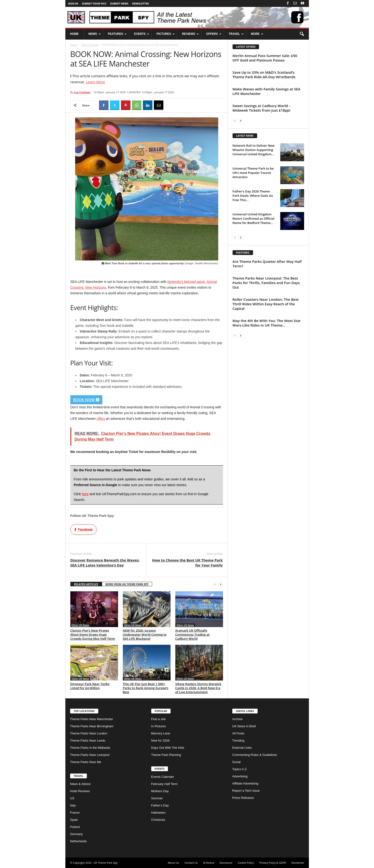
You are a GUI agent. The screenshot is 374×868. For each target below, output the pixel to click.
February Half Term (164, 784)
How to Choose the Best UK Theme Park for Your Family (187, 563)
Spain (74, 820)
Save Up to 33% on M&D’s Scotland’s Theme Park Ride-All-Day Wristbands (264, 75)
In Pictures (158, 726)
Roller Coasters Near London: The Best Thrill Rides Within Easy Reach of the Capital (266, 304)
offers (101, 419)
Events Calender (163, 777)
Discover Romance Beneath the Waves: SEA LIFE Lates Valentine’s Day (105, 563)
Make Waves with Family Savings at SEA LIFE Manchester (267, 91)
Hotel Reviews (80, 791)
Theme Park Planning (166, 755)
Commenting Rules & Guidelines (255, 755)
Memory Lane (161, 733)
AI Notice (209, 863)
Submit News (119, 3)
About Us (173, 863)
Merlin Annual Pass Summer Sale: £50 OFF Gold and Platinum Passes (265, 58)
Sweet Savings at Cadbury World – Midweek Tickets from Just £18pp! (262, 108)
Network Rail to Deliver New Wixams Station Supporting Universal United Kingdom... (254, 150)
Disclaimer (298, 863)
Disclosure (226, 863)
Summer (157, 798)
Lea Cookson (82, 92)
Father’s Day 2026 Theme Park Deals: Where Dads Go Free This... (253, 196)
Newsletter (140, 3)
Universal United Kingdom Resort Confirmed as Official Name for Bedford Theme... (254, 218)
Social (236, 762)
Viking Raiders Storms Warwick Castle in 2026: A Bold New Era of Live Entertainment (198, 688)
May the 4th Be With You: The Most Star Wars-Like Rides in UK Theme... (267, 323)
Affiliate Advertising (245, 783)
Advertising (240, 776)
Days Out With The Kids (168, 748)
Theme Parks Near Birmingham (92, 726)
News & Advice (81, 784)
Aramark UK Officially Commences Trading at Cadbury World (192, 634)
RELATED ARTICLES (86, 584)
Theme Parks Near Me (86, 762)
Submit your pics (94, 3)
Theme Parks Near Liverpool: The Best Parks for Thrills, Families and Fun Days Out (266, 283)
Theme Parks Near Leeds (88, 741)
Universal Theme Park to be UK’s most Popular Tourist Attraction (253, 173)
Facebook (84, 529)
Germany (76, 834)
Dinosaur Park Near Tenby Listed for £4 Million (90, 686)
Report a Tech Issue (246, 791)
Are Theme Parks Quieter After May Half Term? (267, 264)
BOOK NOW (86, 400)
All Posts (238, 733)
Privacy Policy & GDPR (273, 863)
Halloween (158, 813)
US (72, 798)
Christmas (158, 820)
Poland (75, 827)
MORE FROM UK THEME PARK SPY (127, 584)
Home (74, 45)
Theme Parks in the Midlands (90, 748)
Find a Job (158, 719)
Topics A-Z (240, 769)
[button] (302, 34)
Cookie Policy (246, 863)
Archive (237, 719)
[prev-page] (215, 584)
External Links (242, 748)
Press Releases (243, 798)
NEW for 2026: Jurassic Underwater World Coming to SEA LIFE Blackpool (145, 634)
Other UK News (90, 45)
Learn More (96, 82)
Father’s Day (160, 805)
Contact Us (191, 863)
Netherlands (78, 841)
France (75, 813)
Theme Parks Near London (89, 733)
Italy (73, 805)
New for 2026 (160, 741)
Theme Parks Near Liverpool (90, 755)
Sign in (73, 3)
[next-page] (221, 584)
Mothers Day (160, 791)
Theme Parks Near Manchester (92, 719)
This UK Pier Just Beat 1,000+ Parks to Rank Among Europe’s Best (146, 688)
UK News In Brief (244, 726)
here (85, 494)
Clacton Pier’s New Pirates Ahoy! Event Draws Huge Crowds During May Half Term (93, 634)
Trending (238, 741)
